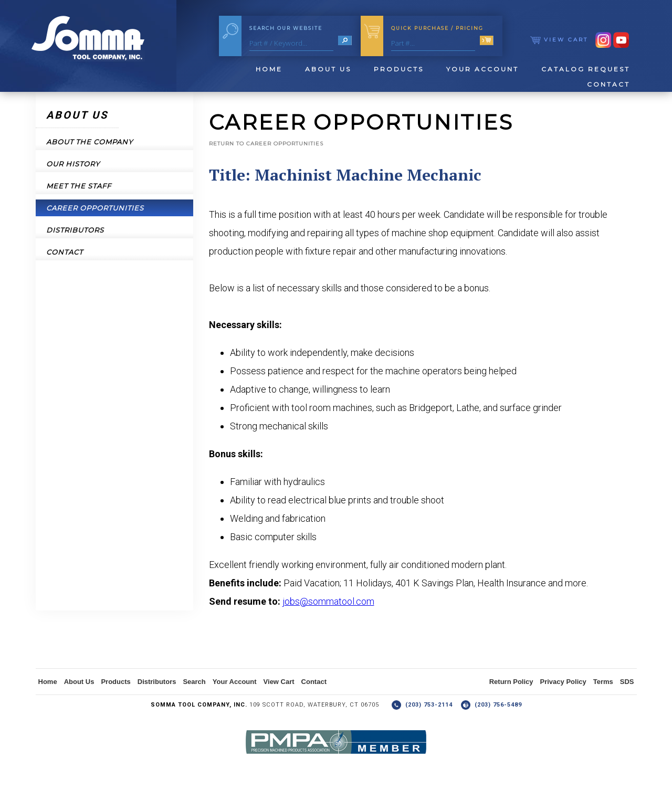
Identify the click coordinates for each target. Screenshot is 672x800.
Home (269, 69)
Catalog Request (586, 69)
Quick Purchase (437, 28)
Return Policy (511, 682)
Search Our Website (286, 28)
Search (194, 682)
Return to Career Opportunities (266, 144)
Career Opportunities (95, 208)
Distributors (75, 230)
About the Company (90, 142)
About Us (328, 69)
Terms (603, 682)
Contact (608, 84)
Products (399, 69)
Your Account (482, 69)
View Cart (559, 40)
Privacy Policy (563, 682)
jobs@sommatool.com (328, 601)
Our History (73, 164)
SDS (627, 682)
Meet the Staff (79, 186)
